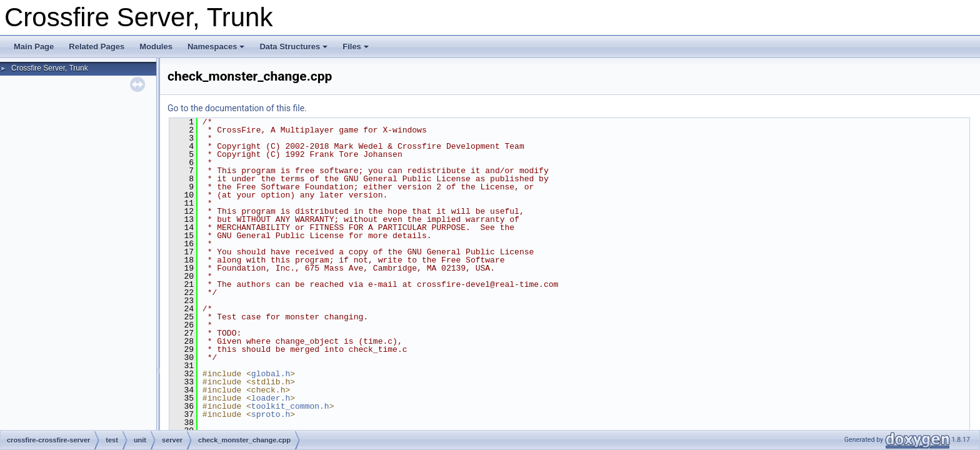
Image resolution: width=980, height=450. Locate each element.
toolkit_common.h (290, 406)
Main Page (34, 47)
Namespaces (216, 47)
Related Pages (97, 47)
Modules (156, 47)
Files (356, 47)
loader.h (271, 398)
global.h (271, 374)
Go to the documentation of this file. (237, 108)
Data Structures (293, 47)
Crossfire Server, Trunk (50, 68)
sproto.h (271, 414)
